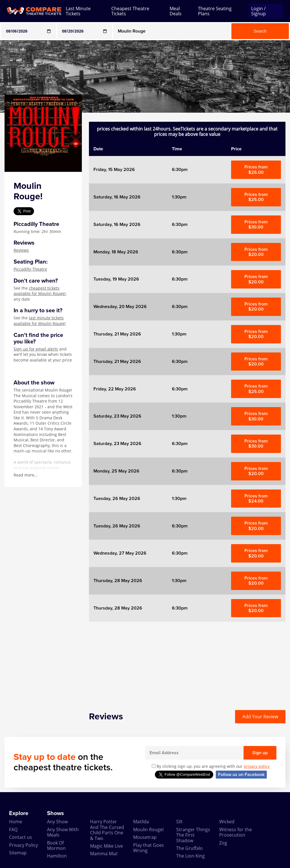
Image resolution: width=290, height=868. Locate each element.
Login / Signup (259, 11)
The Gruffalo (189, 848)
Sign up (260, 753)
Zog (223, 843)
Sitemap (18, 853)
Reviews (21, 250)
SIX (179, 822)
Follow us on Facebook (241, 775)
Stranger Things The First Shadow (193, 835)
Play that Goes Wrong (149, 848)
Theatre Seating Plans (215, 11)
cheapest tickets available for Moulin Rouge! (40, 291)
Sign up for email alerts (36, 349)
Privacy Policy (24, 845)
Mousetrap (145, 837)
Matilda (141, 822)
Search (260, 31)
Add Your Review (260, 717)
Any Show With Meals (63, 832)
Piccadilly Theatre (30, 269)
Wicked (227, 822)
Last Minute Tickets (78, 11)
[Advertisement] (187, 661)
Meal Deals (176, 11)
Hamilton (57, 856)
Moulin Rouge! (148, 829)
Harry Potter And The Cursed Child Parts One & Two (107, 830)
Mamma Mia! (104, 854)
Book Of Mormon (56, 845)
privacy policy (257, 766)
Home (16, 822)
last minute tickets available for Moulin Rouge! (40, 321)
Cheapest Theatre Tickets (130, 11)
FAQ (13, 829)
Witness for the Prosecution (235, 832)
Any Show (57, 822)
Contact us (21, 837)
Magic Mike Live (106, 846)
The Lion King (190, 856)
